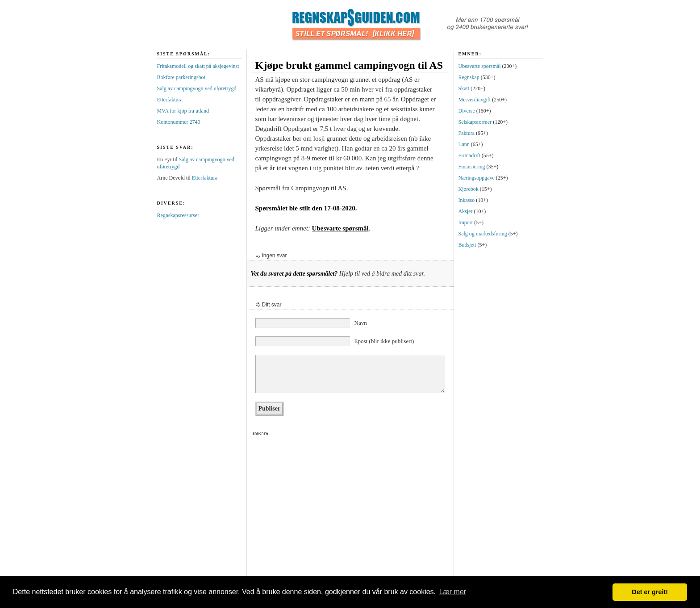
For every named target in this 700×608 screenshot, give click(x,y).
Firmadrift (469, 155)
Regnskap (469, 77)
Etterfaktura (170, 100)
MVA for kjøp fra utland (183, 111)
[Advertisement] (346, 509)
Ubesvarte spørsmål (340, 228)
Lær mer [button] (453, 592)
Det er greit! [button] (650, 592)
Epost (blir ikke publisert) (384, 341)
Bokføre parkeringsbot (181, 77)
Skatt (464, 88)
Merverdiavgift (475, 100)
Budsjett (467, 245)
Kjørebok (469, 189)
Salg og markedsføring (483, 234)
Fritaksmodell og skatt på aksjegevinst (198, 66)
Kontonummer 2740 (179, 122)
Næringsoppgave (477, 178)
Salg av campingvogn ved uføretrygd (197, 88)
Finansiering (472, 167)
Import (466, 222)
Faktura (467, 133)
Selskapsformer (475, 122)
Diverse (467, 111)
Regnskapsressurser (178, 215)
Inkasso (467, 200)
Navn (361, 323)
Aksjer (466, 211)
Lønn (464, 144)
